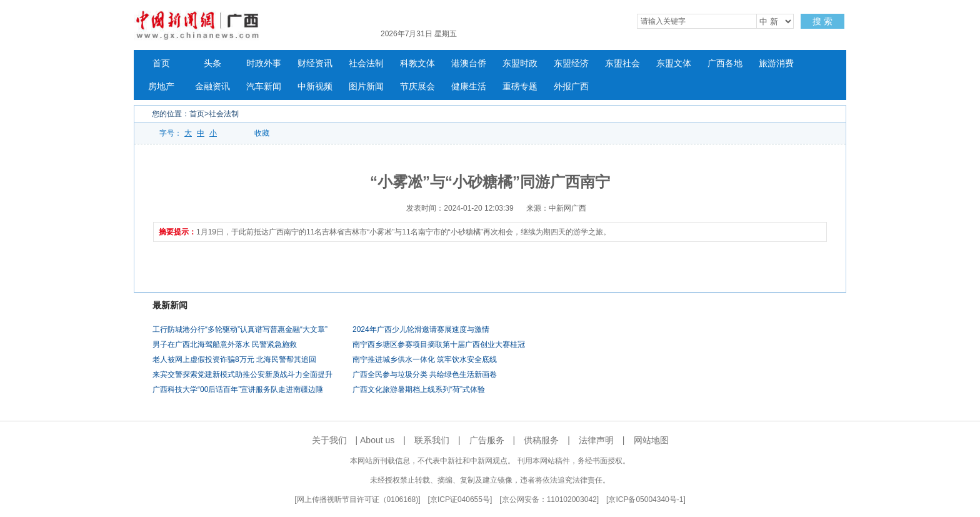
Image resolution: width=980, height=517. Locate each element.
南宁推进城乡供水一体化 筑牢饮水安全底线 (425, 359)
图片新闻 (366, 87)
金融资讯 (212, 87)
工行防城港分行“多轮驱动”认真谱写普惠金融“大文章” (240, 329)
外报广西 (571, 87)
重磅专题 (520, 87)
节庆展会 (417, 87)
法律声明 (596, 440)
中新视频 (315, 87)
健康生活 (469, 87)
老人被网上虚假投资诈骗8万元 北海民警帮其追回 (234, 359)
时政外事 (264, 63)
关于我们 (329, 440)
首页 (161, 63)
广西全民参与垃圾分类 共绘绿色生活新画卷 (425, 374)
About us (377, 440)
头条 (212, 63)
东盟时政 (520, 63)
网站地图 (651, 440)
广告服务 (487, 440)
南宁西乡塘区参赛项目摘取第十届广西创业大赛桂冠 (439, 344)
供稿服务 (541, 440)
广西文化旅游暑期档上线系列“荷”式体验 (419, 389)
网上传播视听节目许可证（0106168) (358, 499)
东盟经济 (571, 63)
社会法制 (366, 63)
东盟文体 (674, 63)
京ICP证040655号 (460, 499)
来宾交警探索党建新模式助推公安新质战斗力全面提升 (242, 374)
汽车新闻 (264, 87)
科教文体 (417, 63)
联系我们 (432, 440)
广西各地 (725, 63)
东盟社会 (622, 63)
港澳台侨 (469, 63)
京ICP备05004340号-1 (646, 499)
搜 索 (822, 21)
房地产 (161, 87)
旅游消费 (776, 63)
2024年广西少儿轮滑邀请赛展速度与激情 (421, 329)
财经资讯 (315, 63)
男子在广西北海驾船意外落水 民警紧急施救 (225, 344)
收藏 (262, 133)
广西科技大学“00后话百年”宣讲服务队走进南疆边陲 (238, 389)
